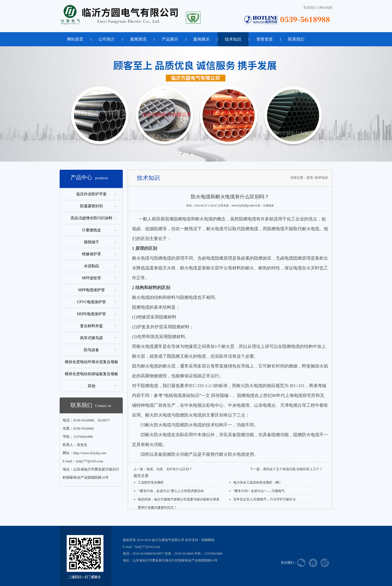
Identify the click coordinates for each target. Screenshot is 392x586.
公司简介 (107, 39)
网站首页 (75, 39)
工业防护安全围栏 (151, 482)
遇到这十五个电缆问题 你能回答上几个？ (293, 469)
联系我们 (310, 8)
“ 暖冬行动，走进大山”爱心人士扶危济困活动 (171, 491)
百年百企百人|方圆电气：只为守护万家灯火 (265, 499)
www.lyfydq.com (243, 205)
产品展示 (170, 39)
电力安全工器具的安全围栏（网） (258, 482)
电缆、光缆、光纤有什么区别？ (169, 469)
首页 (310, 178)
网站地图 (326, 8)
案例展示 (201, 39)
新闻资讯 (138, 39)
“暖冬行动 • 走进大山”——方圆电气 (259, 491)
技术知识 (233, 39)
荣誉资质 (265, 39)
